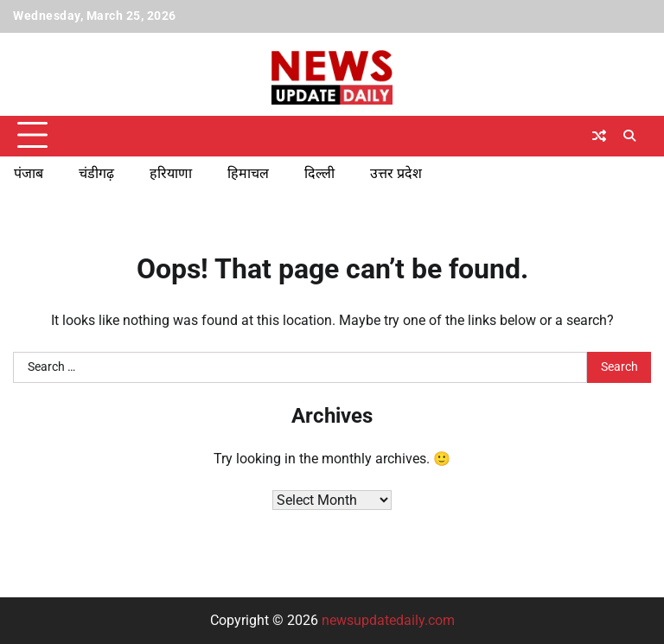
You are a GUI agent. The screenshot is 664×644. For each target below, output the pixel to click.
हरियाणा (171, 173)
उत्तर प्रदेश (396, 173)
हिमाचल (248, 173)
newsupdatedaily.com (388, 620)
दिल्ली (319, 173)
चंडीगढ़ (96, 173)
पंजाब (29, 173)
